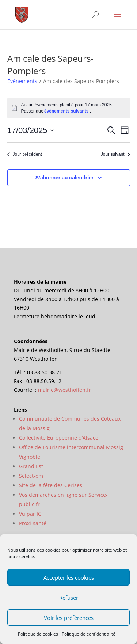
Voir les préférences (69, 618)
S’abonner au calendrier (65, 178)
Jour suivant (115, 154)
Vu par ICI (31, 514)
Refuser (69, 598)
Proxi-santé (33, 523)
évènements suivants (67, 111)
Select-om (31, 476)
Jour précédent (25, 154)
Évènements (22, 81)
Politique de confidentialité (89, 634)
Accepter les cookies (69, 577)
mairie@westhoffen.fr (64, 390)
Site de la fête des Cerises (51, 485)
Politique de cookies (38, 634)
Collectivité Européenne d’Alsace (59, 438)
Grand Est (31, 466)
